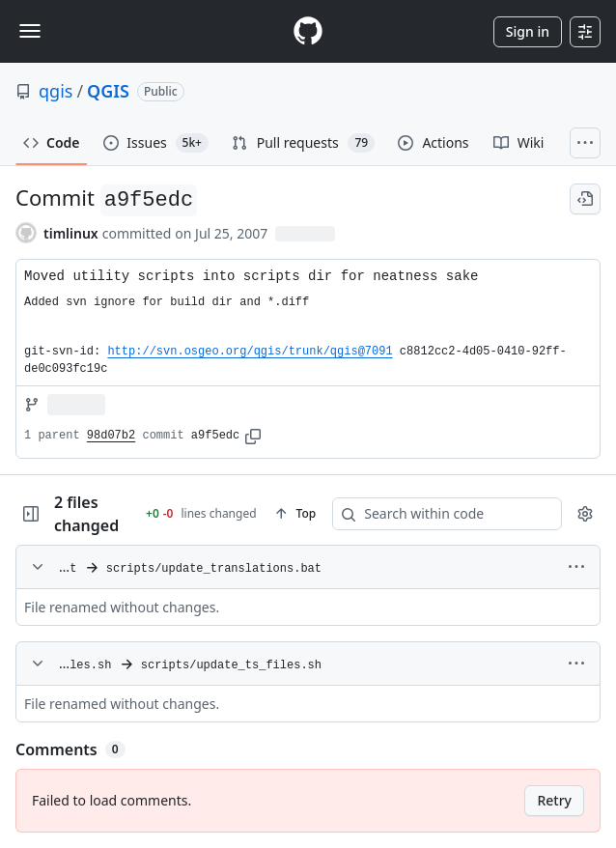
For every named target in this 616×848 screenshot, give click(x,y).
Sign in (528, 31)
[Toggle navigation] (30, 31)
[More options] (576, 567)
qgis (56, 91)
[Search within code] (418, 514)
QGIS (108, 91)
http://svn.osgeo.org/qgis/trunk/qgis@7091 (250, 352)
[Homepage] (308, 31)
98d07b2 (111, 436)
